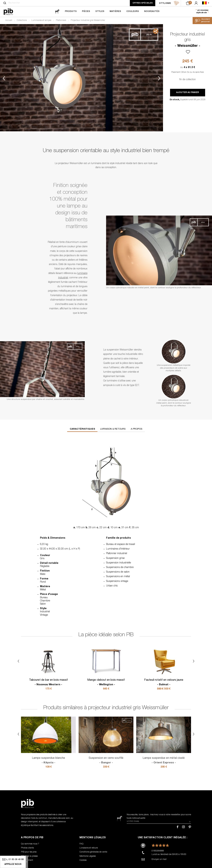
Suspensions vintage (117, 581)
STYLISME (169, 3)
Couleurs (133, 11)
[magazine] (57, 12)
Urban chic (112, 586)
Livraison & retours (113, 429)
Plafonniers (61, 20)
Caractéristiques (82, 429)
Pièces (86, 11)
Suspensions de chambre (120, 567)
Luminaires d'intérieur (118, 549)
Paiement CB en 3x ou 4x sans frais (188, 72)
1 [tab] (16, 63)
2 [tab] (16, 78)
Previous (4, 78)
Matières (115, 11)
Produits (71, 11)
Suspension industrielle (119, 563)
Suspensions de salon (118, 572)
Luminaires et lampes (41, 20)
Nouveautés (152, 11)
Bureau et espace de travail (121, 544)
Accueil (9, 20)
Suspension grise (115, 558)
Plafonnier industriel (117, 554)
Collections (22, 20)
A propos (136, 429)
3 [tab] (16, 94)
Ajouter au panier (188, 92)
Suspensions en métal (118, 577)
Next (159, 78)
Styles (100, 11)
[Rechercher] (5, 3)
